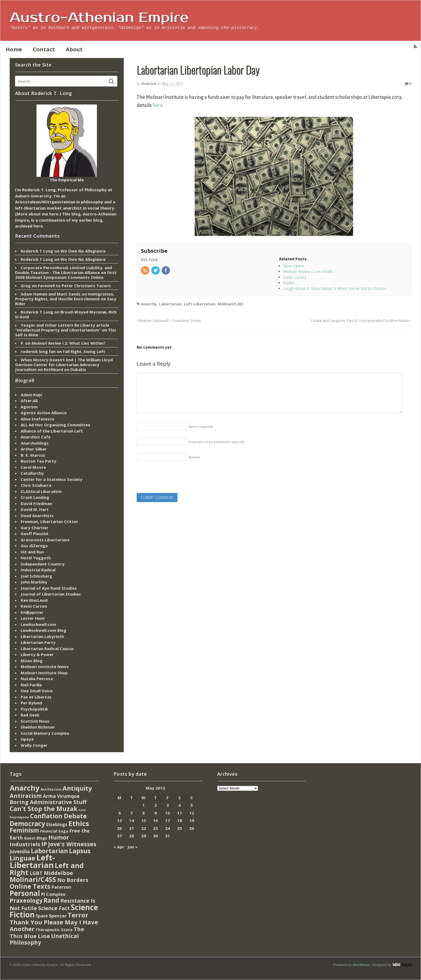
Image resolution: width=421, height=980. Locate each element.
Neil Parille (31, 685)
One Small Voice (37, 691)
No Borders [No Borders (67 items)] (73, 880)
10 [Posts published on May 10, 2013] (168, 813)
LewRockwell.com (38, 624)
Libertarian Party (38, 642)
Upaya (27, 739)
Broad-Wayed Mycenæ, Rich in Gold (66, 314)
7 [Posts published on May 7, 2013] (131, 813)
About (74, 49)
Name (200, 426)
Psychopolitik (34, 709)
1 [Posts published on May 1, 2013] (144, 805)
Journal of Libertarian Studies (51, 594)
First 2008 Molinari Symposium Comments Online (66, 275)
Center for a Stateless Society (52, 479)
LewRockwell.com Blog (43, 630)
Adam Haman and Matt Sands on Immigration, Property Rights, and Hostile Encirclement (65, 296)
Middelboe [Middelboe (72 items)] (58, 873)
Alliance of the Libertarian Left (52, 431)
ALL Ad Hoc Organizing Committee (55, 425)
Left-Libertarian (200, 304)
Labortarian (170, 304)
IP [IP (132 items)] (44, 844)
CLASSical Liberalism (41, 491)
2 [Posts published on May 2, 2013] (156, 805)
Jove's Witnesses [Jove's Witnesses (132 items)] (72, 844)
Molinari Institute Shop (44, 673)
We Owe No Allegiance (83, 251)
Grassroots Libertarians (45, 540)
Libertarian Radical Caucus (47, 648)
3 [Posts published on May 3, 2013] (168, 805)
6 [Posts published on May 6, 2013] (120, 813)
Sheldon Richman (38, 727)
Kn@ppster (32, 612)
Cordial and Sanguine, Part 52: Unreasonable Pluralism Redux (361, 321)
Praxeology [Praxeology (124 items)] (26, 900)
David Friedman (36, 503)
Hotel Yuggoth (36, 558)
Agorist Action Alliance (44, 413)
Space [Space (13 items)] (42, 916)
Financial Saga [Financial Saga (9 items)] (54, 831)
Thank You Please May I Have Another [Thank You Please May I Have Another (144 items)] (54, 925)
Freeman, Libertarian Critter (49, 521)
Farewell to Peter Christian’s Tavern (74, 286)
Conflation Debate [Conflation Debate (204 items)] (58, 816)
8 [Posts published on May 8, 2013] (144, 813)
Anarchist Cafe (36, 437)
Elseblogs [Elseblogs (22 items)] (57, 824)
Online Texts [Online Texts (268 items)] (30, 886)
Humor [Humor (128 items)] (59, 837)
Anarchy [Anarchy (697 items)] (25, 788)
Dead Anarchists (37, 516)
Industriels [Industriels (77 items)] (25, 844)
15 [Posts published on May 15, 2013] (144, 820)
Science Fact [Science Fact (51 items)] (54, 908)
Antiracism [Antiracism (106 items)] (26, 796)
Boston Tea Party (39, 461)
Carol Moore (33, 467)
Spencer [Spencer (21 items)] (58, 916)
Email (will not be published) (216, 442)
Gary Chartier (35, 528)
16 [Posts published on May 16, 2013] (155, 820)
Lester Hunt (33, 618)
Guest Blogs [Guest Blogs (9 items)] (36, 838)
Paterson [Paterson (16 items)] (61, 887)
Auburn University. (34, 196)
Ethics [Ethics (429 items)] (79, 823)
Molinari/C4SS (231, 304)
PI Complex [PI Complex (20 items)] (53, 894)
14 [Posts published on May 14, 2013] (132, 820)
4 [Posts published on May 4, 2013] (179, 805)
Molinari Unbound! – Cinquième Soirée (169, 321)
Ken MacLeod (34, 600)
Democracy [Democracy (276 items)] (27, 824)
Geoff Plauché (35, 534)
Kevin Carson (34, 606)
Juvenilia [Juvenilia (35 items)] (20, 851)
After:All (29, 401)
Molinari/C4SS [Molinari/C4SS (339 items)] (33, 879)
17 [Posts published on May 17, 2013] (168, 820)
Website (194, 457)
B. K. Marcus (33, 455)
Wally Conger (34, 745)
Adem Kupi (31, 395)
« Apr (119, 847)
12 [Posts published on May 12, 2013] (192, 813)
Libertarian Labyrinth (42, 636)
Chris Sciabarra (36, 485)
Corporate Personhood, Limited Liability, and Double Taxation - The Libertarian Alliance (63, 270)
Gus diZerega (34, 546)
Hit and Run (32, 552)
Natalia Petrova (37, 679)
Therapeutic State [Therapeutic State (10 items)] (54, 930)
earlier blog (91, 220)
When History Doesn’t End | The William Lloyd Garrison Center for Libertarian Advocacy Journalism (64, 365)
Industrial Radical (38, 570)
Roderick (149, 84)
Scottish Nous (35, 721)
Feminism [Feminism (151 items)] (24, 830)
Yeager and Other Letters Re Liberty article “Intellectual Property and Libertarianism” (62, 327)
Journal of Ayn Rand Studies (49, 588)
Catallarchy (32, 473)
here (157, 105)
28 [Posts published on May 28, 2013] (132, 836)
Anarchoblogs (35, 443)
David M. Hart (35, 509)
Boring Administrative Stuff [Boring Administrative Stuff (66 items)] (48, 802)
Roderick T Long (37, 251)
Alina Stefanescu (37, 419)
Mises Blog (32, 661)
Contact (44, 49)
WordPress (361, 965)
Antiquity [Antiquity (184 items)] (77, 788)
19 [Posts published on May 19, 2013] (192, 820)
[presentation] (177, 478)
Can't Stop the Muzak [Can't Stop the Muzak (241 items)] (44, 809)
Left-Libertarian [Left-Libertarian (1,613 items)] (32, 861)
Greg (26, 286)
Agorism (29, 407)
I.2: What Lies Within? (68, 343)
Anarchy (149, 304)
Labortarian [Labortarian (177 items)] (49, 851)
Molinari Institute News (45, 666)
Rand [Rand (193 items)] (51, 900)
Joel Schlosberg (36, 576)
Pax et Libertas (36, 697)
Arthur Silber (34, 449)
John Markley (34, 582)
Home (14, 49)
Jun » (133, 847)
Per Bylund (31, 703)
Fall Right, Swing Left (84, 351)
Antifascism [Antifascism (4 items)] (51, 789)
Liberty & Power (37, 654)
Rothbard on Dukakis (65, 369)
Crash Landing (35, 497)
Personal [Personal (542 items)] (25, 893)
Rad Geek (30, 715)
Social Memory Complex (45, 733)
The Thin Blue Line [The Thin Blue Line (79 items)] (47, 932)
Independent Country (43, 564)
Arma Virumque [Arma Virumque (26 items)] (61, 796)
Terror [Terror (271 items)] (78, 915)
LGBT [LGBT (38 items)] (36, 873)
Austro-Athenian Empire (99, 18)
